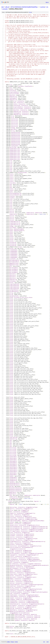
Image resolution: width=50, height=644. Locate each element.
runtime (43, 7)
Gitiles (8, 642)
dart (3, 7)
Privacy (12, 642)
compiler (5, 9)
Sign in (47, 2)
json (47, 642)
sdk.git (7, 7)
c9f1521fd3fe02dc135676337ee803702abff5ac (24, 7)
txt (44, 642)
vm (47, 7)
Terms (16, 642)
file (30, 12)
